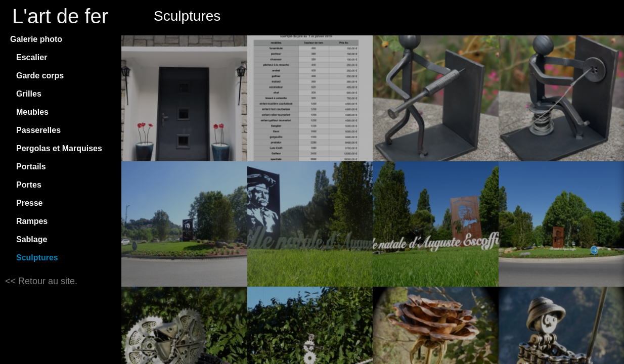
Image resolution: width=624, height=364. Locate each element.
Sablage (32, 239)
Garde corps (40, 76)
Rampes (32, 221)
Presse (30, 203)
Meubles (32, 112)
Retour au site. (47, 281)
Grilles (29, 94)
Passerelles (38, 130)
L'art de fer (60, 16)
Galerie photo (36, 39)
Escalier (32, 57)
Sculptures (37, 258)
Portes (29, 185)
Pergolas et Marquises (59, 148)
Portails (31, 167)
